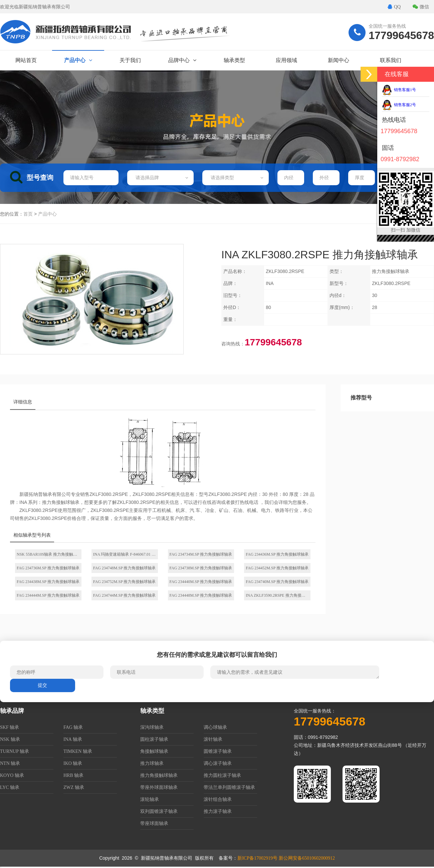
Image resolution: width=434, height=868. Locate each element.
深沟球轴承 (152, 727)
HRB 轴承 (73, 775)
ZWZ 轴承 (74, 787)
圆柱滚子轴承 (154, 739)
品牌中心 (182, 60)
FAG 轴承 (73, 727)
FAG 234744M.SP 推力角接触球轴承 (125, 595)
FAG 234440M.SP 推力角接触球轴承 (201, 582)
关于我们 (130, 60)
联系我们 (391, 60)
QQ (394, 7)
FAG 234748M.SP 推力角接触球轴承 (125, 568)
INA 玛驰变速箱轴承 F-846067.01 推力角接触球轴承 (126, 554)
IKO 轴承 (73, 763)
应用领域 (286, 60)
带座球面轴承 (154, 823)
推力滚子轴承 (218, 811)
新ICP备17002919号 (257, 858)
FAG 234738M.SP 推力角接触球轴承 (201, 568)
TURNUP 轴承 (15, 751)
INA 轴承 (73, 739)
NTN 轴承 (10, 763)
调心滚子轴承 (218, 763)
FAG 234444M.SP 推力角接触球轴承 (48, 595)
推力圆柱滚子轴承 (222, 775)
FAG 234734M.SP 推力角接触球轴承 (201, 554)
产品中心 (78, 60)
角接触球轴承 (154, 751)
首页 (28, 214)
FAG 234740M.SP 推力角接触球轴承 (277, 582)
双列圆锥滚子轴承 (159, 811)
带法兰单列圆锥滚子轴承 (229, 787)
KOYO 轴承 (12, 775)
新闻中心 (339, 60)
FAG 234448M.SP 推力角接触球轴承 (201, 595)
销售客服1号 (399, 90)
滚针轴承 (213, 739)
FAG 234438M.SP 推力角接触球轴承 (48, 582)
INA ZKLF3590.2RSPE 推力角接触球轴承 (278, 595)
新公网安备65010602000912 (307, 858)
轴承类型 (234, 60)
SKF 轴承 (10, 727)
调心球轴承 (215, 727)
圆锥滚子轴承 (218, 751)
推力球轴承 (152, 763)
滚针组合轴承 (218, 799)
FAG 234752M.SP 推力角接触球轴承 (125, 582)
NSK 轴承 (10, 739)
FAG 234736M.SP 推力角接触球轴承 (48, 568)
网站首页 (26, 60)
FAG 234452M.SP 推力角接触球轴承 (277, 568)
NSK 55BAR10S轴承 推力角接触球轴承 (49, 554)
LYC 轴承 (10, 787)
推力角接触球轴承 (159, 775)
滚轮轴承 (150, 799)
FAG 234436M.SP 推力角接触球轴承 (277, 554)
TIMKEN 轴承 (78, 751)
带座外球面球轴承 (159, 787)
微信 (421, 7)
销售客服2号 (399, 105)
